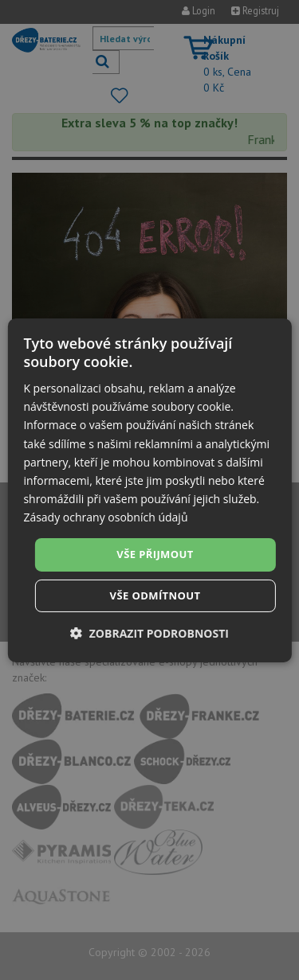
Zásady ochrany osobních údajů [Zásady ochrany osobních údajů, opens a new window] (105, 517)
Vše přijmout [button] (155, 554)
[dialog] (149, 490)
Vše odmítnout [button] (155, 595)
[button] (149, 633)
